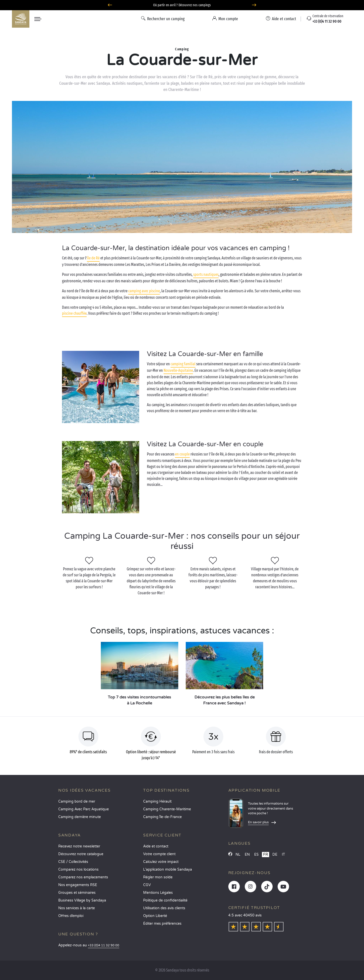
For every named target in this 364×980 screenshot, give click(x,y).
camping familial (183, 364)
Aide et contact (156, 846)
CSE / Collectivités (73, 862)
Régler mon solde (158, 877)
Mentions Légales (158, 893)
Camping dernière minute (80, 817)
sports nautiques (206, 274)
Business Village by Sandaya (82, 900)
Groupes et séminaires (77, 893)
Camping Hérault (157, 801)
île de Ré (93, 258)
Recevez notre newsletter (79, 846)
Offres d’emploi (71, 916)
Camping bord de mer (77, 801)
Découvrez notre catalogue (81, 854)
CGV (147, 885)
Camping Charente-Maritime (167, 809)
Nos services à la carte (77, 908)
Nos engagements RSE (78, 885)
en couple (182, 454)
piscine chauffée (74, 313)
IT (283, 855)
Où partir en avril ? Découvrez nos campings (182, 5)
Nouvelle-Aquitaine (178, 370)
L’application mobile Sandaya (168, 869)
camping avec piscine (144, 291)
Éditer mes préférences (162, 924)
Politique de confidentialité (165, 900)
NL (238, 855)
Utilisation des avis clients (164, 908)
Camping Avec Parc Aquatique (84, 809)
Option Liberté (155, 916)
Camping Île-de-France (162, 817)
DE (275, 855)
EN (247, 855)
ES (256, 855)
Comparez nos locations (78, 869)
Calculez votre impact (161, 862)
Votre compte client (159, 854)
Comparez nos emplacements (83, 877)
